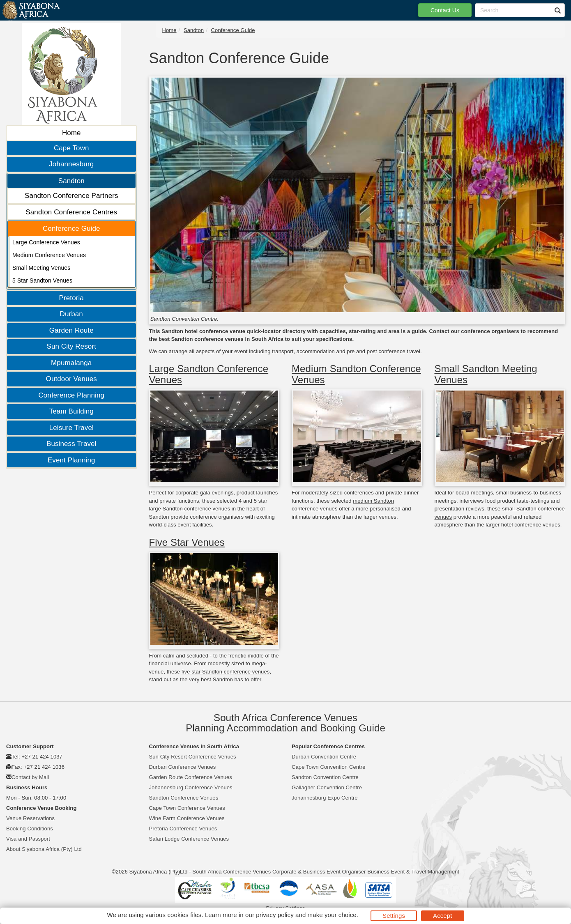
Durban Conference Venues (183, 767)
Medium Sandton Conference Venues (356, 374)
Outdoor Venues (71, 379)
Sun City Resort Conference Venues (193, 757)
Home (71, 133)
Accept (442, 916)
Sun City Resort (71, 346)
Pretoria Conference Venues (183, 829)
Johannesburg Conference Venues (191, 787)
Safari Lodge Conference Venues (189, 839)
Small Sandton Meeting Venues (486, 374)
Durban (71, 314)
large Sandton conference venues (190, 509)
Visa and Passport (28, 839)
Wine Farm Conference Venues (187, 818)
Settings (394, 916)
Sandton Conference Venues (184, 798)
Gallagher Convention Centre (327, 787)
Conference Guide (71, 229)
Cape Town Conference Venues (187, 808)
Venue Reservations (30, 818)
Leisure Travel (71, 428)
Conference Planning (71, 395)
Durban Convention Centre (324, 757)
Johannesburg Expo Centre (325, 798)
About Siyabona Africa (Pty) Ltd (44, 849)
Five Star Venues (187, 542)
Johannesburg (71, 164)
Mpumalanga (71, 363)
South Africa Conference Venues (231, 872)
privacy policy (275, 915)
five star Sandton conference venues (226, 672)
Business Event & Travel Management (413, 872)
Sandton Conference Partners (71, 196)
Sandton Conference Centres (71, 212)
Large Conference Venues (46, 242)
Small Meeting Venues (41, 268)
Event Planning (71, 460)
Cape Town (71, 148)
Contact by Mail (30, 777)
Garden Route (71, 330)
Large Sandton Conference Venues (209, 374)
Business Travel (71, 444)
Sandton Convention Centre (325, 777)
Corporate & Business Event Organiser (319, 872)
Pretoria (71, 298)
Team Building (71, 411)
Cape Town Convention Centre (329, 767)
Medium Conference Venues (49, 255)
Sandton (71, 181)
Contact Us (445, 10)
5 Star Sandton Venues (42, 280)
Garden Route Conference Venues (191, 777)
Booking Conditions (30, 829)
